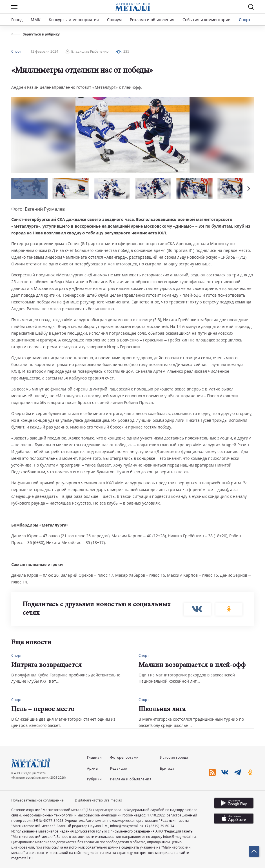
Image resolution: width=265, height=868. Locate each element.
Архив (93, 768)
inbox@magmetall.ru (126, 826)
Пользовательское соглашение (37, 800)
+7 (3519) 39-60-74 (159, 826)
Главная (94, 757)
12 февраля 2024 (44, 51)
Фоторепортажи (124, 757)
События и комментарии (207, 20)
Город (17, 20)
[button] (248, 188)
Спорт (245, 20)
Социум (114, 20)
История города (174, 757)
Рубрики (94, 779)
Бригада (167, 768)
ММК (36, 20)
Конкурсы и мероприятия (74, 20)
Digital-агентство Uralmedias (98, 800)
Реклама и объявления (152, 20)
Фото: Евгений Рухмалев (38, 209)
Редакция (119, 768)
